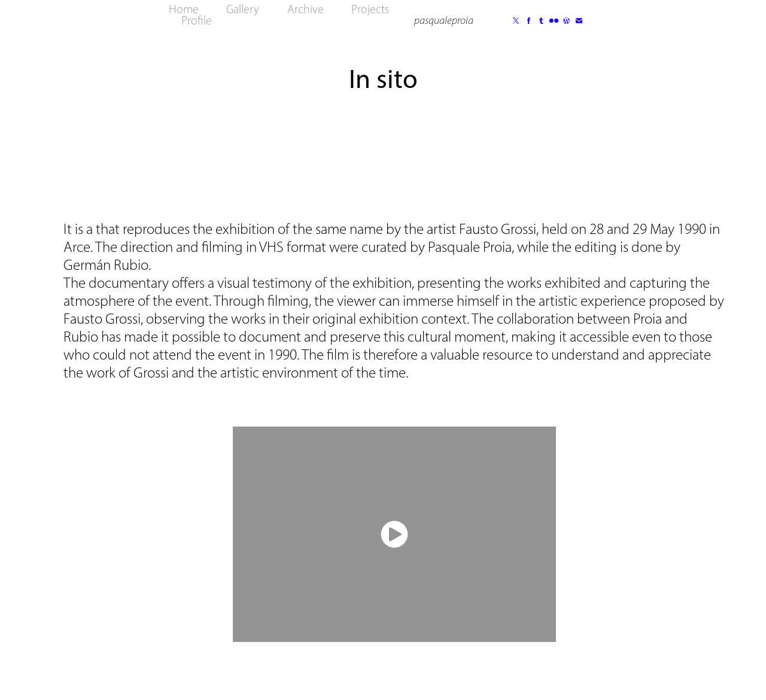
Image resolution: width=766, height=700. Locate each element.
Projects (370, 9)
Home (184, 9)
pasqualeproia (444, 20)
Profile (197, 20)
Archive (306, 9)
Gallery (243, 9)
